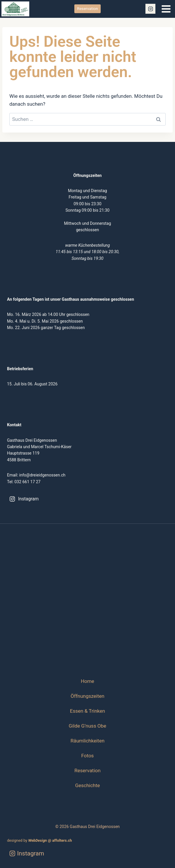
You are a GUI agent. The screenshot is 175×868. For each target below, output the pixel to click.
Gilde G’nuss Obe (88, 726)
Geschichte (88, 785)
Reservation (87, 8)
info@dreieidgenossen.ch (42, 475)
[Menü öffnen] (166, 9)
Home (88, 681)
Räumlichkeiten (88, 741)
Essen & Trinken (88, 711)
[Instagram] (150, 9)
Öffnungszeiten (87, 696)
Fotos (88, 756)
